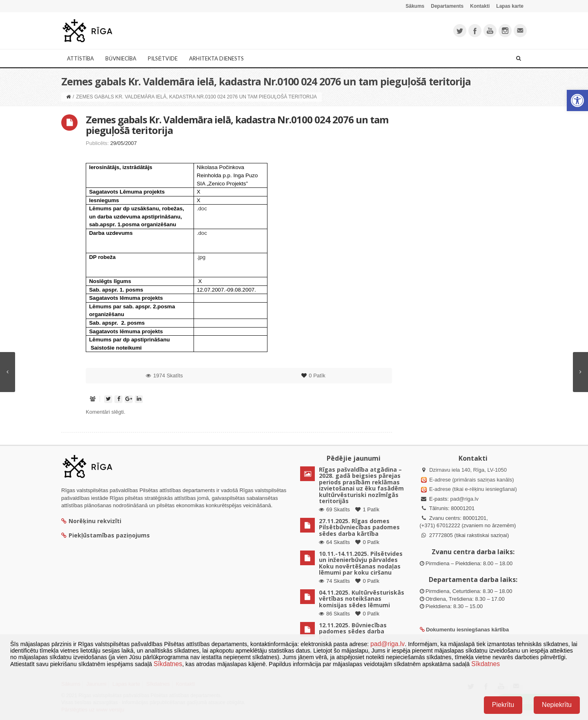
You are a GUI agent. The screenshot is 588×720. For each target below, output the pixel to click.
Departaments (447, 6)
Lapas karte (510, 6)
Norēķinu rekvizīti (91, 521)
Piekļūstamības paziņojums (106, 535)
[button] (577, 100)
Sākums (415, 6)
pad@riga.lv (464, 499)
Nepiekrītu (557, 705)
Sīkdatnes (168, 664)
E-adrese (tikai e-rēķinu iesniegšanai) (472, 489)
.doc (202, 208)
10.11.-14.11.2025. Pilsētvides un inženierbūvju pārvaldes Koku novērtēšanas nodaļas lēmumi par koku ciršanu (361, 563)
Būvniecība (121, 58)
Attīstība (80, 58)
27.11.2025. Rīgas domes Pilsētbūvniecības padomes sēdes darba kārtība (359, 527)
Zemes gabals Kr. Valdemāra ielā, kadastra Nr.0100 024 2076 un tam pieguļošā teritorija (237, 125)
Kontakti (480, 6)
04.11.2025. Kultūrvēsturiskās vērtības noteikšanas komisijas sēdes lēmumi (362, 599)
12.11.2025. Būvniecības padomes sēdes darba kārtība (353, 631)
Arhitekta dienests (216, 58)
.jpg (201, 257)
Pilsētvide (163, 58)
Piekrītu (503, 705)
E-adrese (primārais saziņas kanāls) (471, 480)
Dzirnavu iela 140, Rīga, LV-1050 (468, 470)
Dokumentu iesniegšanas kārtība (467, 630)
